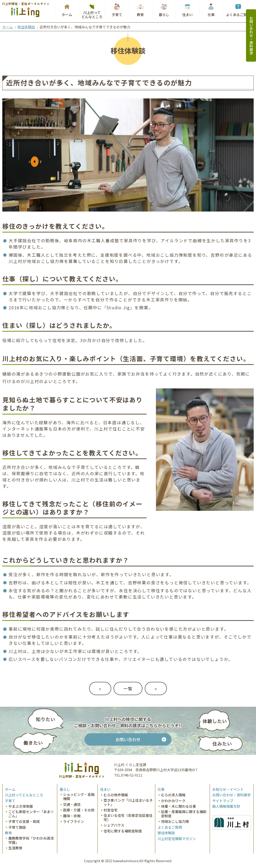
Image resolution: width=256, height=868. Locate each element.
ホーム (67, 15)
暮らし (164, 15)
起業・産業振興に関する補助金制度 (184, 814)
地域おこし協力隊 (175, 821)
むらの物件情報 (116, 795)
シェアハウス (114, 825)
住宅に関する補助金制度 (123, 831)
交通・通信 (72, 804)
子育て (117, 15)
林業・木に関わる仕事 (179, 806)
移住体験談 (26, 27)
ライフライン (74, 821)
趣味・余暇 (72, 816)
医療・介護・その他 (79, 810)
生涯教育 (15, 848)
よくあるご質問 (238, 15)
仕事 (211, 15)
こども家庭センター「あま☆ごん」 (31, 814)
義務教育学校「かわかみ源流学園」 (31, 840)
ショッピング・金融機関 (79, 797)
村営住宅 (111, 810)
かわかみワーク (173, 801)
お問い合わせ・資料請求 (251, 35)
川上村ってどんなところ (92, 15)
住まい (187, 15)
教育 (140, 15)
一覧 (128, 688)
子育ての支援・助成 (24, 821)
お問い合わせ (128, 739)
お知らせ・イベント (228, 789)
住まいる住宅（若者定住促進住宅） (128, 818)
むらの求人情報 (173, 795)
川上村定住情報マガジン (177, 839)
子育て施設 (17, 827)
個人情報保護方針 (226, 806)
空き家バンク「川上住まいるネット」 (128, 802)
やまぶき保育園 (21, 806)
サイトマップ (223, 801)
